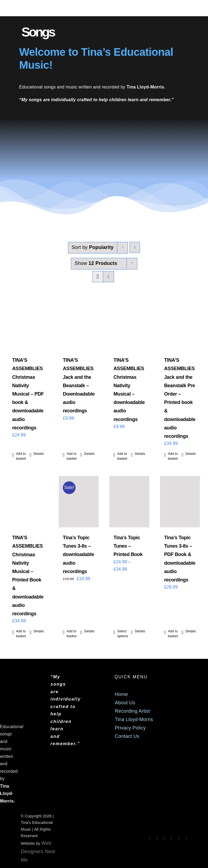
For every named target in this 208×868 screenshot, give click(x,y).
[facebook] (150, 839)
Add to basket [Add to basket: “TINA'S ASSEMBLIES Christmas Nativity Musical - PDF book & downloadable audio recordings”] (21, 456)
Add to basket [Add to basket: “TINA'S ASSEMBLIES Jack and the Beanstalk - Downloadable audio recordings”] (72, 456)
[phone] (186, 839)
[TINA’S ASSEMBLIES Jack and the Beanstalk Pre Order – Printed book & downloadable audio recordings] (180, 324)
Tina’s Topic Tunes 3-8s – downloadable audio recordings (78, 555)
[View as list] (108, 277)
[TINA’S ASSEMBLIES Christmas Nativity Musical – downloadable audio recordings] (129, 324)
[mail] (179, 839)
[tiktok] (172, 839)
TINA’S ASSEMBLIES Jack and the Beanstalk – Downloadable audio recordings (79, 385)
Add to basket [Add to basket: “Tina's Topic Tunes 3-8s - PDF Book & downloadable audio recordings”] (173, 634)
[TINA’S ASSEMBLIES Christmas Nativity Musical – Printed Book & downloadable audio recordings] (28, 502)
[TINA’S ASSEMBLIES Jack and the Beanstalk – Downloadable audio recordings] (79, 324)
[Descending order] (135, 247)
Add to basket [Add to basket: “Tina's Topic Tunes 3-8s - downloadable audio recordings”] (72, 634)
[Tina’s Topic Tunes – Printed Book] (129, 502)
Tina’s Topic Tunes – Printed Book (128, 546)
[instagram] (157, 839)
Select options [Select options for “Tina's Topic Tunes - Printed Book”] (123, 634)
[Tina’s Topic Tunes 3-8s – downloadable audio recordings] (79, 502)
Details (39, 454)
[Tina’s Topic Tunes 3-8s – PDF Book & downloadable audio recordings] (180, 502)
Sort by (93, 247)
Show (96, 263)
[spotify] (165, 839)
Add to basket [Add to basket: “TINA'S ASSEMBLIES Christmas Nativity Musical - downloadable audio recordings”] (122, 456)
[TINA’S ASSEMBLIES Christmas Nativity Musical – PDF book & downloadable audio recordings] (28, 324)
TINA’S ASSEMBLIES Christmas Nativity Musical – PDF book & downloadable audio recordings (28, 394)
